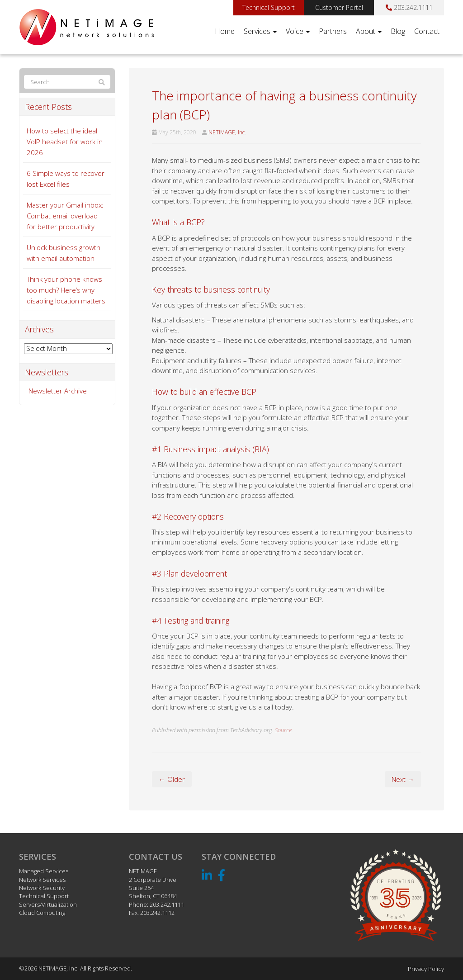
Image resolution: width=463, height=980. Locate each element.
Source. (284, 730)
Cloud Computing (42, 913)
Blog (398, 31)
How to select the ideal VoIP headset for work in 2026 (65, 142)
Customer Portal (339, 7)
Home (225, 31)
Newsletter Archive (58, 391)
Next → (403, 779)
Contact (427, 31)
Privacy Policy (426, 969)
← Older (172, 779)
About (369, 31)
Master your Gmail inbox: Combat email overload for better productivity (65, 216)
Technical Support (269, 7)
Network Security (42, 888)
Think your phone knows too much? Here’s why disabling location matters (66, 290)
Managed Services (44, 871)
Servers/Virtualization (48, 904)
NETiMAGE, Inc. (227, 132)
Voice (298, 31)
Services (260, 31)
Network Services (42, 880)
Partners (333, 31)
